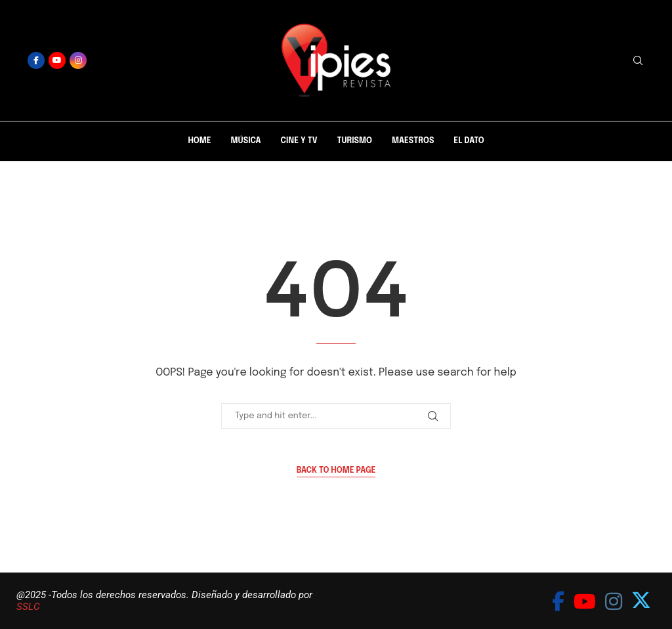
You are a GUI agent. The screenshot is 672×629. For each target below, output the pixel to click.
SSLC (28, 607)
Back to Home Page (336, 471)
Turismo (354, 141)
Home (199, 141)
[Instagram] (78, 60)
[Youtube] (57, 60)
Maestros (413, 141)
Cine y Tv (299, 141)
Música (246, 141)
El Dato (469, 141)
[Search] (638, 61)
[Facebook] (36, 60)
